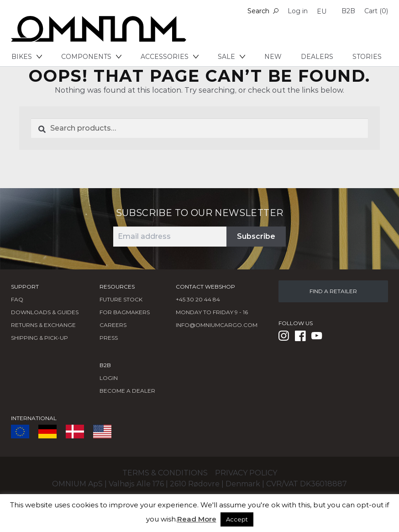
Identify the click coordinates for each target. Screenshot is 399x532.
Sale (231, 57)
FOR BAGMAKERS (125, 312)
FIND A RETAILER (333, 291)
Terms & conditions (165, 473)
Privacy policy (246, 473)
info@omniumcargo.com (217, 325)
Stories (367, 57)
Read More (197, 519)
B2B (348, 11)
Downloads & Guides (45, 312)
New (273, 57)
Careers (113, 325)
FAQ (17, 299)
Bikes (27, 57)
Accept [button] (237, 519)
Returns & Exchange (43, 325)
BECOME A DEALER (127, 391)
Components (91, 57)
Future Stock (121, 299)
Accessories (170, 57)
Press (109, 338)
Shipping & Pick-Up (39, 338)
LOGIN (109, 378)
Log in (298, 11)
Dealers (317, 57)
